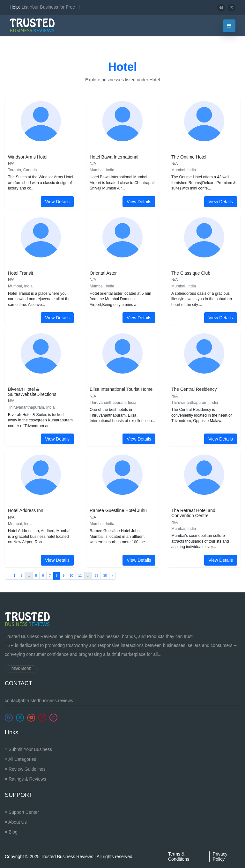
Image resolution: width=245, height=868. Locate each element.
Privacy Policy (220, 857)
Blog (11, 832)
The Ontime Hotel (189, 157)
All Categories (20, 759)
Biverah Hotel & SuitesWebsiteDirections (32, 392)
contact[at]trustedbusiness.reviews (39, 701)
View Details (57, 202)
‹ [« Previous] (8, 576)
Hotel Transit (21, 273)
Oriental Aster (103, 273)
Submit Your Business (28, 749)
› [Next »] (112, 576)
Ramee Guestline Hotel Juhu (118, 510)
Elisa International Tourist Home (121, 389)
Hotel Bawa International (114, 157)
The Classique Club (191, 273)
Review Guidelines (25, 769)
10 (71, 576)
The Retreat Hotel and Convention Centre (193, 513)
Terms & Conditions (179, 857)
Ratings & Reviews (25, 779)
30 (105, 576)
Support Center (22, 812)
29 (97, 576)
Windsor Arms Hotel (28, 157)
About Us (16, 822)
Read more (21, 669)
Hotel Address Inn (26, 510)
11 (80, 576)
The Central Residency (194, 389)
